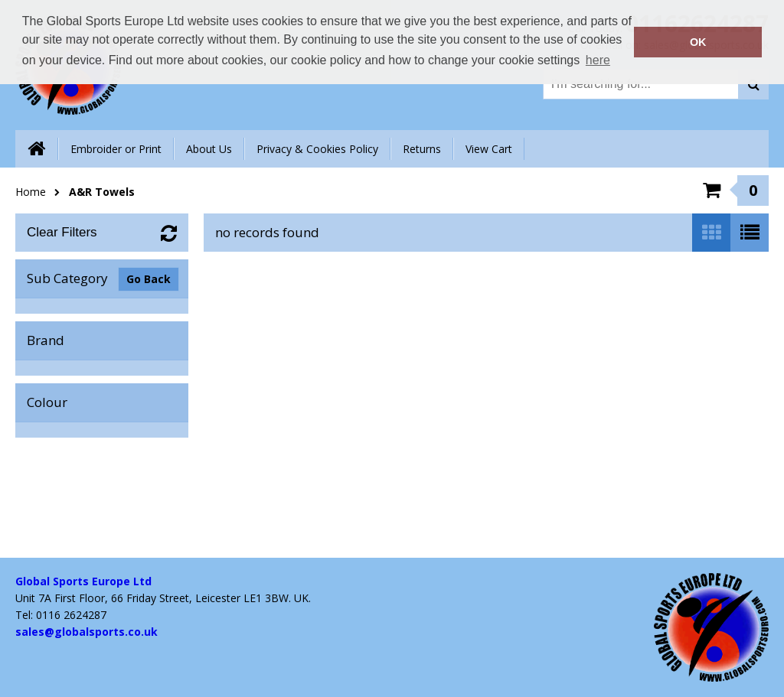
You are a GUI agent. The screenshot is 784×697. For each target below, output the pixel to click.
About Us (209, 149)
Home (31, 192)
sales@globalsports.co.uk (87, 632)
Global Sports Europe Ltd (83, 581)
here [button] (598, 60)
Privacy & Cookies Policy (317, 149)
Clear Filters (62, 232)
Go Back (149, 279)
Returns (422, 149)
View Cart (489, 149)
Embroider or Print (116, 149)
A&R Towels (102, 192)
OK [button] (698, 42)
